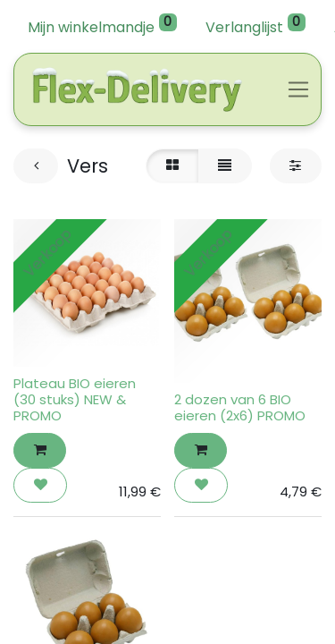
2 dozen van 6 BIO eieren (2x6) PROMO (240, 407)
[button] (40, 450)
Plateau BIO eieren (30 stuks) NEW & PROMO (75, 399)
